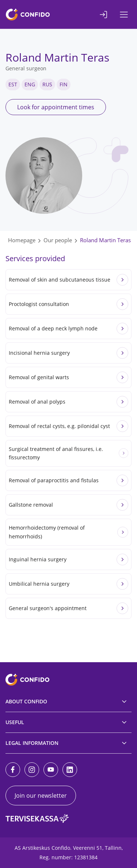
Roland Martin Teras (105, 240)
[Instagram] (32, 770)
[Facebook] (13, 770)
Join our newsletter (41, 796)
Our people (58, 240)
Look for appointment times (56, 107)
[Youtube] (51, 770)
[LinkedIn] (70, 770)
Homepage (22, 240)
